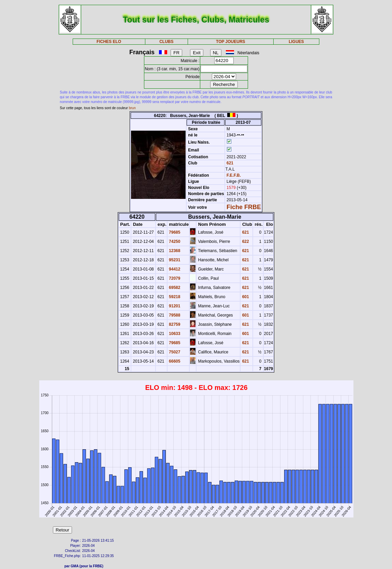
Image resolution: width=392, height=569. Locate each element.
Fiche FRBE (244, 207)
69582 (174, 288)
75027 (174, 352)
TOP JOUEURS (231, 42)
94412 (174, 269)
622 (245, 242)
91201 (174, 306)
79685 (174, 232)
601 (245, 297)
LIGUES (296, 42)
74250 (174, 242)
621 (229, 163)
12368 (174, 251)
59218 (174, 297)
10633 (174, 334)
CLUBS (166, 42)
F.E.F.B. (234, 175)
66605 (174, 361)
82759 (174, 324)
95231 (174, 260)
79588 (174, 315)
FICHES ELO (109, 42)
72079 (174, 278)
